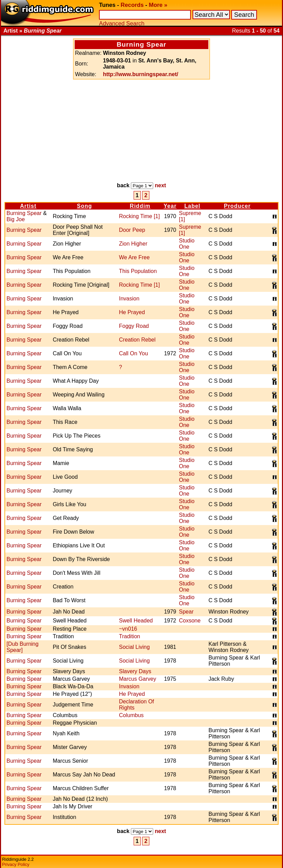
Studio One (187, 244)
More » (158, 5)
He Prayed (132, 312)
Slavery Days (135, 671)
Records (132, 5)
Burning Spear (24, 213)
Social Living (134, 647)
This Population (138, 271)
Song (85, 206)
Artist (28, 206)
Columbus (131, 715)
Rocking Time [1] (139, 216)
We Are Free (134, 257)
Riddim (140, 206)
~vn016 (128, 629)
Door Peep (132, 230)
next (161, 185)
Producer (237, 206)
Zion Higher (133, 244)
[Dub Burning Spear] (22, 647)
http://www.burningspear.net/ (140, 74)
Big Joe (16, 219)
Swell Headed (136, 621)
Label (192, 206)
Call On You (133, 353)
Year (170, 206)
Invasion (129, 299)
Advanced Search (122, 23)
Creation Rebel (137, 340)
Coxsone (190, 621)
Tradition (130, 636)
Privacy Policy (16, 864)
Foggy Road (134, 326)
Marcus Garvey (137, 679)
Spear (186, 612)
